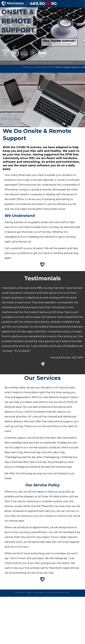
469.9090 (43, 4)
